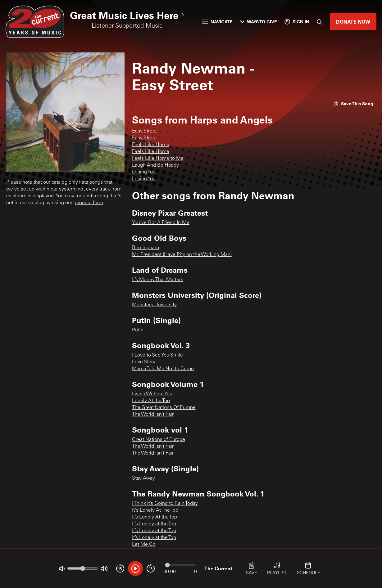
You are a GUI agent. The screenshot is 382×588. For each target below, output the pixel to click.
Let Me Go (144, 545)
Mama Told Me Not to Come (163, 369)
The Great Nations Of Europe (164, 408)
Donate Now (353, 22)
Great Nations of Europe (159, 440)
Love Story (144, 362)
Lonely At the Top (151, 401)
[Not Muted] (62, 569)
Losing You (144, 172)
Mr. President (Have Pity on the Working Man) (182, 255)
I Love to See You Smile (157, 355)
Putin (138, 330)
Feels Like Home (151, 145)
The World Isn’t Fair (153, 415)
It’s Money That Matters (158, 280)
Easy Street (144, 131)
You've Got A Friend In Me (161, 223)
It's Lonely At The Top (155, 510)
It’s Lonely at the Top (154, 524)
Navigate (217, 22)
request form (89, 203)
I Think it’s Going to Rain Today (165, 504)
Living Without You (152, 394)
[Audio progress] (180, 565)
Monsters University (154, 305)
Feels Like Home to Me (158, 159)
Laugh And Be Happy (155, 165)
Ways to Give (259, 22)
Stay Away (143, 478)
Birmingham (146, 248)
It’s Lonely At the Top (155, 517)
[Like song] (353, 103)
